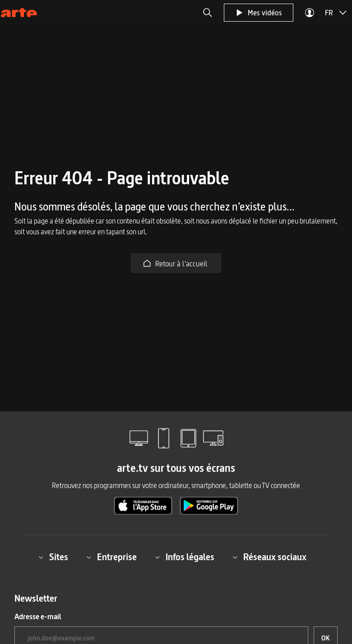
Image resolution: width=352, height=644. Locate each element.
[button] (208, 13)
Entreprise (111, 557)
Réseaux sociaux (269, 557)
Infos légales (185, 557)
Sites (53, 557)
